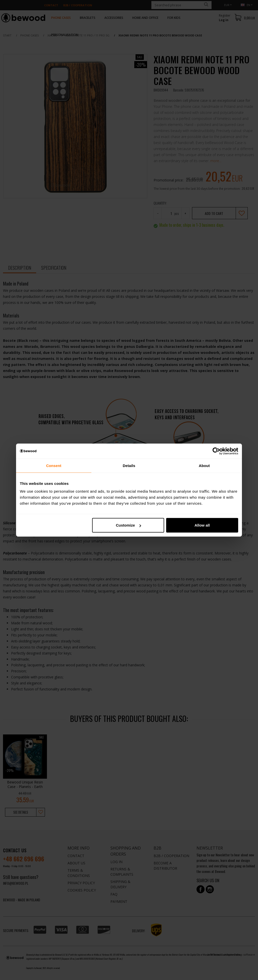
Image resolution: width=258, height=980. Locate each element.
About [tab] (204, 465)
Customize (128, 525)
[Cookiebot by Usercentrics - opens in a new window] (216, 451)
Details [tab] (129, 465)
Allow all (202, 525)
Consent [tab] (54, 465)
